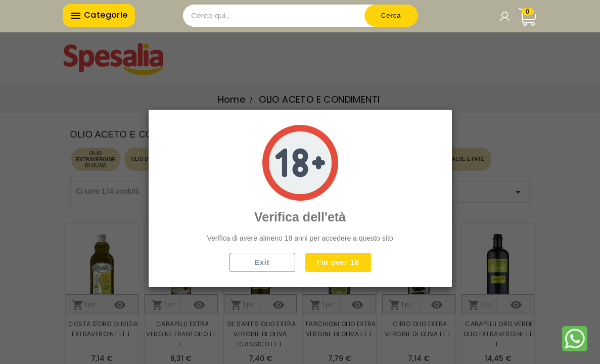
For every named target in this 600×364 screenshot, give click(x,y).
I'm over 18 (338, 262)
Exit (262, 262)
